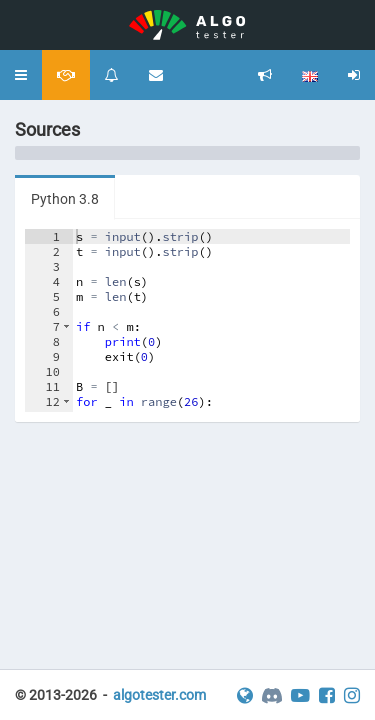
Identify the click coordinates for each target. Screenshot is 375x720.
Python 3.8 (65, 199)
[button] (21, 75)
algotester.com (159, 695)
